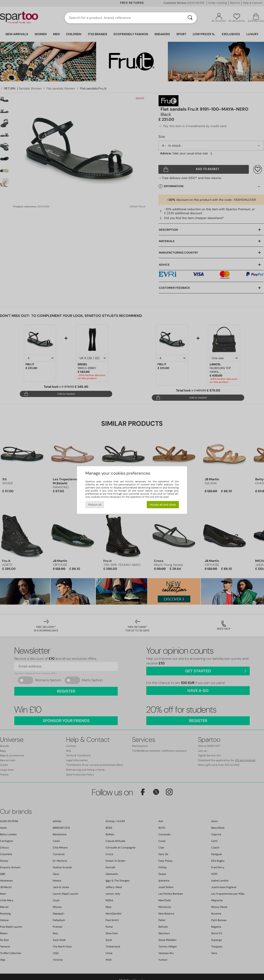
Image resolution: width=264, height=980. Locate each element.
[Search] (190, 18)
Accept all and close (163, 505)
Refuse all (95, 505)
